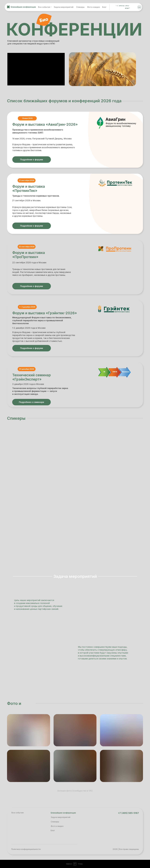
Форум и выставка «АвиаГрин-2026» (45, 124)
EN (139, 7)
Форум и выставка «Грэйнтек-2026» (45, 313)
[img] (134, 7)
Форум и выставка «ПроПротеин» (29, 255)
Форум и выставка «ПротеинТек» (29, 189)
